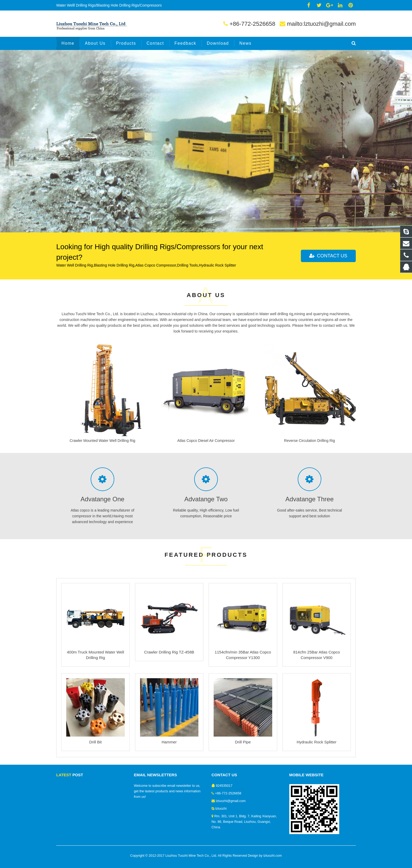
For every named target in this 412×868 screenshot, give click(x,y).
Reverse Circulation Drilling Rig (310, 441)
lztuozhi (221, 809)
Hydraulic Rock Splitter (317, 742)
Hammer (169, 742)
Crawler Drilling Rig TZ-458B (169, 652)
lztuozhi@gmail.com (231, 801)
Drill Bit (96, 742)
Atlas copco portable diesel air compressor (100, 112)
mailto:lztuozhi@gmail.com (321, 24)
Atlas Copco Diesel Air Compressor (206, 441)
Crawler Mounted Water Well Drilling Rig (102, 441)
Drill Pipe (243, 742)
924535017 (224, 786)
